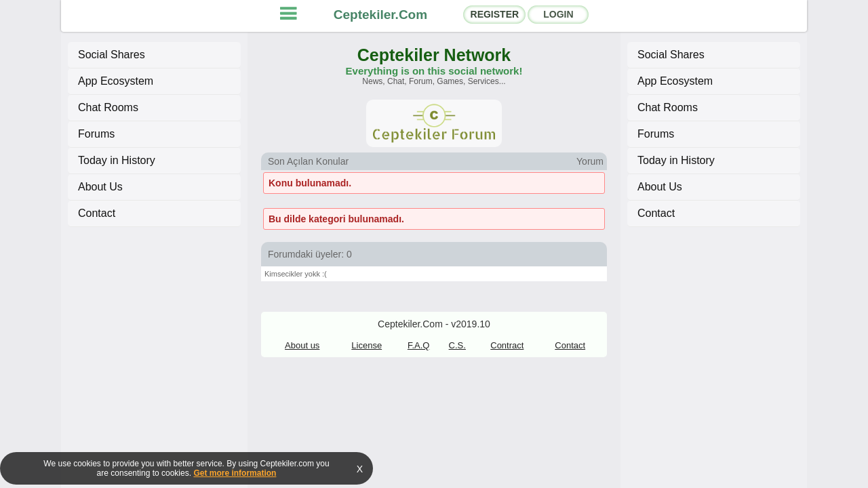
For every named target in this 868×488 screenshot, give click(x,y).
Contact (97, 213)
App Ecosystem (116, 81)
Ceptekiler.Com (380, 15)
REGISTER (495, 14)
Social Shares (112, 55)
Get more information (235, 473)
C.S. (457, 345)
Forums (96, 134)
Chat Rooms (108, 107)
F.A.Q (419, 345)
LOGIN (558, 14)
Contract (507, 345)
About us (302, 345)
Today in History (117, 160)
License (367, 345)
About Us (100, 187)
